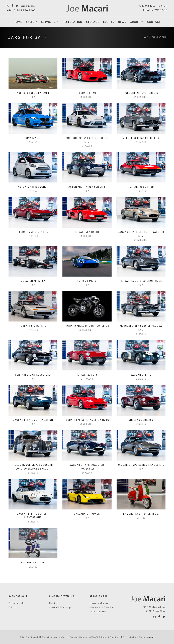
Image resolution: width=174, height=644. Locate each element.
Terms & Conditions (111, 637)
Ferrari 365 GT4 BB (141, 187)
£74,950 (33, 142)
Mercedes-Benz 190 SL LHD (141, 138)
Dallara (12, 607)
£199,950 (141, 191)
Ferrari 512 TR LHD (87, 232)
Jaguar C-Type (141, 375)
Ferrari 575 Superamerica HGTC (87, 420)
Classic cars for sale (99, 603)
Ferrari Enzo (87, 93)
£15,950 (141, 518)
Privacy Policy (129, 637)
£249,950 (141, 379)
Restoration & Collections (102, 607)
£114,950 (141, 142)
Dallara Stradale (87, 514)
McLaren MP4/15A (33, 281)
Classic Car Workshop (60, 607)
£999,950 (87, 473)
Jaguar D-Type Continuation (33, 420)
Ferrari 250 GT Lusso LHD (33, 375)
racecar (150, 637)
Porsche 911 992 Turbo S (141, 93)
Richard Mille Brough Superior (87, 326)
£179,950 (87, 146)
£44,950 (33, 191)
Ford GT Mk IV (87, 281)
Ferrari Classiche (98, 612)
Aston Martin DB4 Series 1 (87, 187)
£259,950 (33, 522)
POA (33, 97)
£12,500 (33, 567)
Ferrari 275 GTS (87, 375)
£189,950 (33, 236)
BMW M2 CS (33, 138)
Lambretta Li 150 (33, 563)
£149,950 (33, 473)
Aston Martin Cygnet (33, 187)
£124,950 (141, 334)
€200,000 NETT (87, 330)
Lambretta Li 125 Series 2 (141, 514)
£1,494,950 (87, 379)
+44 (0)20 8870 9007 (21, 10)
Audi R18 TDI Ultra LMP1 (33, 93)
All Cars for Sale (16, 603)
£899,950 (141, 424)
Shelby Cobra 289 (141, 420)
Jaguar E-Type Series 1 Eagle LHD (141, 465)
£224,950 (33, 330)
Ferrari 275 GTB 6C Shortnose (141, 281)
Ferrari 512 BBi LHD (33, 326)
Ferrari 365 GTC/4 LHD (33, 232)
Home (145, 37)
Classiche (54, 603)
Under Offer (87, 97)
